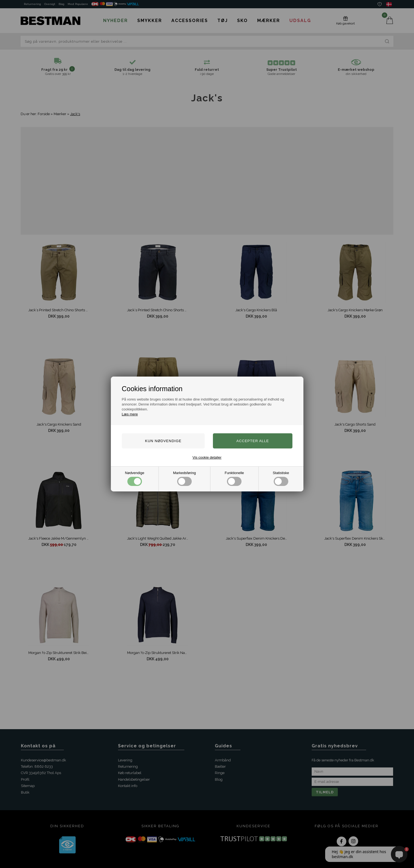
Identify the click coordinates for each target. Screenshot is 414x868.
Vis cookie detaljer (207, 457)
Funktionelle (234, 478)
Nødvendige (135, 478)
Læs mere (130, 414)
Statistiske (281, 478)
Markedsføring (184, 478)
